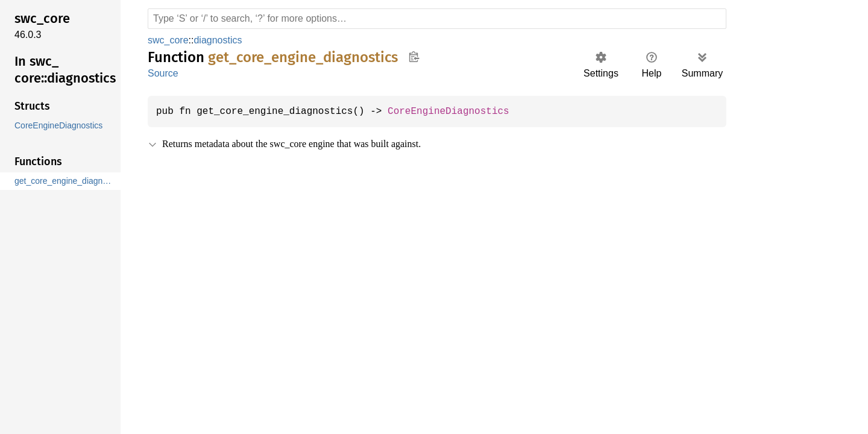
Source (163, 73)
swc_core (168, 40)
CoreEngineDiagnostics (461, 112)
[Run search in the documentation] (437, 19)
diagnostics (217, 40)
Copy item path (414, 57)
